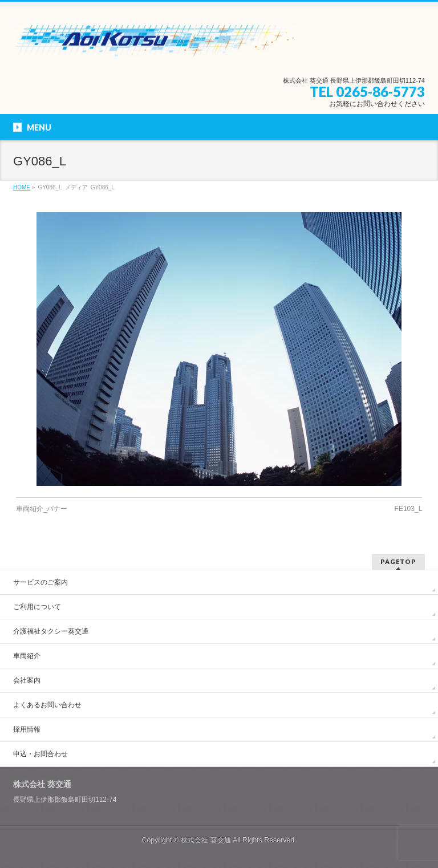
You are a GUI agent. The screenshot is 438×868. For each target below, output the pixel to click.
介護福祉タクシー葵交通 (51, 631)
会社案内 (27, 680)
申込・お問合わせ (40, 754)
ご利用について (37, 607)
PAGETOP (398, 561)
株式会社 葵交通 (206, 840)
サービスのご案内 (40, 582)
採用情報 (27, 729)
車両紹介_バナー (42, 509)
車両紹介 (27, 656)
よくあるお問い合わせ (47, 705)
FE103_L (409, 509)
